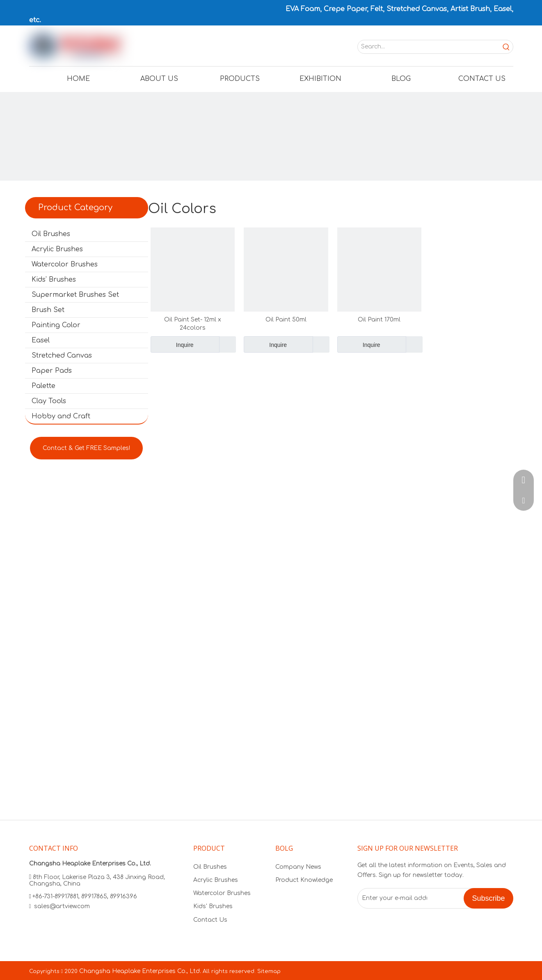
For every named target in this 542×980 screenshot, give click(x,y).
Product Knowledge (304, 880)
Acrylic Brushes (57, 249)
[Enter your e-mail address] (392, 898)
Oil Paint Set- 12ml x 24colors (193, 324)
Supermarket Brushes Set (75, 295)
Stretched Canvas (62, 356)
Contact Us (210, 920)
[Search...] (429, 47)
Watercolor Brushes (65, 264)
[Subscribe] (488, 898)
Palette (43, 386)
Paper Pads (52, 371)
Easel (41, 340)
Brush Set (48, 310)
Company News (298, 867)
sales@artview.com (62, 906)
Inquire (172, 344)
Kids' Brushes (54, 280)
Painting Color (56, 325)
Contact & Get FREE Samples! (86, 448)
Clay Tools (49, 401)
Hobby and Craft (61, 416)
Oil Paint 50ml (286, 320)
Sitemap (269, 971)
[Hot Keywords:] (506, 47)
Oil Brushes (51, 234)
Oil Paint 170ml (379, 320)
